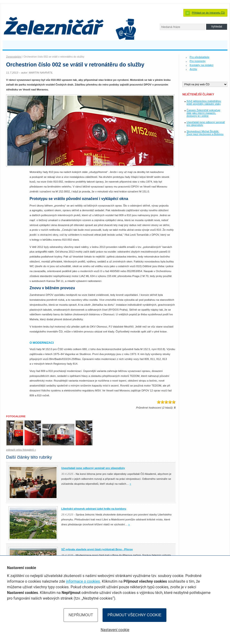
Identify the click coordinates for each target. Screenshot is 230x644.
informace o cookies (83, 581)
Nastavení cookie (115, 630)
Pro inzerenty (198, 61)
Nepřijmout (81, 615)
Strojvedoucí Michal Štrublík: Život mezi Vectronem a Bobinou (205, 133)
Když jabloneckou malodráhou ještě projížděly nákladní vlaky (204, 102)
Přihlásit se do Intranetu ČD (208, 13)
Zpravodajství (14, 57)
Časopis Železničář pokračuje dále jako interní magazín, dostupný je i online (203, 113)
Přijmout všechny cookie (134, 615)
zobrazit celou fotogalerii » (21, 450)
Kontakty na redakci (201, 65)
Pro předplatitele (199, 57)
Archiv (193, 69)
